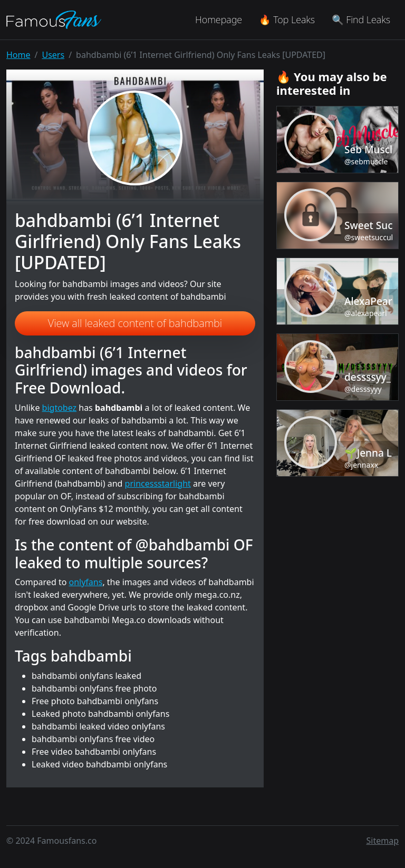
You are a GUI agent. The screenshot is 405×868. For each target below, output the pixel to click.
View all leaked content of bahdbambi (135, 323)
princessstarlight (158, 484)
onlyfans (86, 582)
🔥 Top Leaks (287, 19)
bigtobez (60, 408)
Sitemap (383, 841)
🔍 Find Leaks (361, 19)
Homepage (219, 19)
